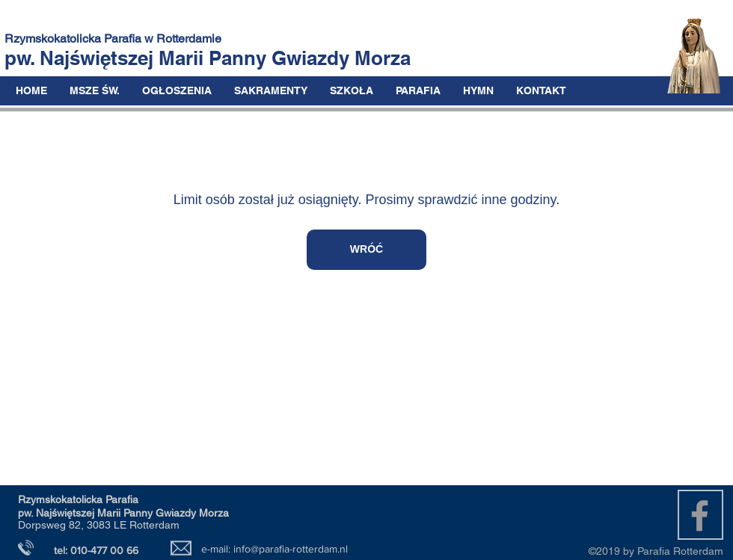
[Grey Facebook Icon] (700, 516)
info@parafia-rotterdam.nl (291, 549)
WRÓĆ (366, 249)
